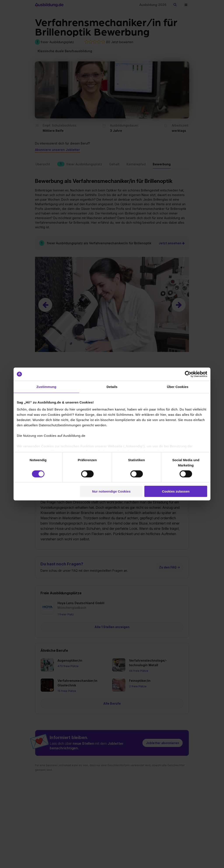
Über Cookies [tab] (178, 387)
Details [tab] (112, 387)
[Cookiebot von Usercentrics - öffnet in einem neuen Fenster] (188, 374)
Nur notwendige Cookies (111, 491)
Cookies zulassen (176, 491)
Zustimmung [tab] (46, 387)
